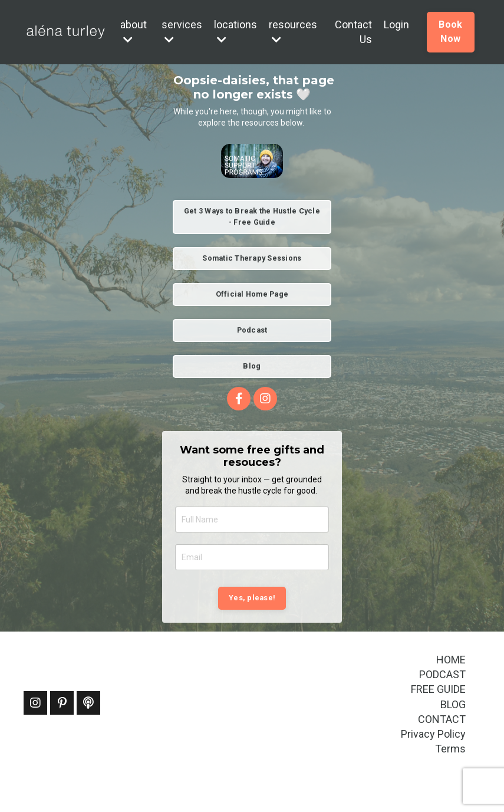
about (134, 32)
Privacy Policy (433, 734)
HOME (451, 660)
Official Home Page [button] (252, 294)
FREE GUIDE (438, 689)
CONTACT (442, 719)
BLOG (453, 704)
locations (235, 32)
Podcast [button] (252, 330)
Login (396, 24)
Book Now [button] (450, 32)
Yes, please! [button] (252, 598)
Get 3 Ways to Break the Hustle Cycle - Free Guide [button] (252, 216)
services (182, 32)
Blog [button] (252, 366)
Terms (450, 749)
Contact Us (353, 32)
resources (293, 32)
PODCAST (442, 674)
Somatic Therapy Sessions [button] (252, 258)
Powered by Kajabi (446, 782)
